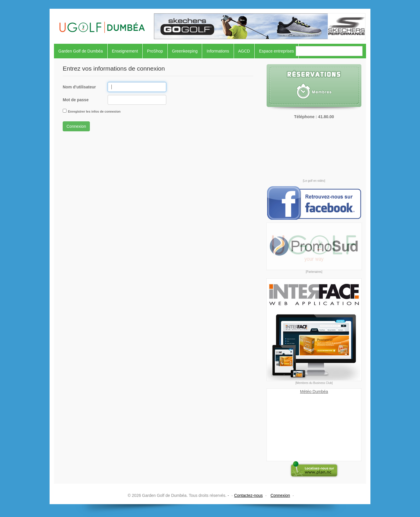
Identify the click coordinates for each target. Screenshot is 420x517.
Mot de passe (76, 100)
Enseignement (125, 51)
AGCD (244, 51)
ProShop (155, 51)
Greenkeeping (185, 51)
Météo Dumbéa (314, 392)
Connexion (76, 126)
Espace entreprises (276, 51)
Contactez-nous (249, 495)
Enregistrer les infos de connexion (94, 111)
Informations (218, 51)
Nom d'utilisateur (79, 87)
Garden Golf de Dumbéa (81, 51)
